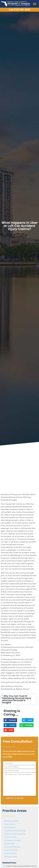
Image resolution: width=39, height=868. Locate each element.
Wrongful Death (11, 857)
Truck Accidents (11, 850)
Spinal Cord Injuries (12, 847)
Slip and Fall (9, 844)
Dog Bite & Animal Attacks (15, 831)
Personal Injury (10, 837)
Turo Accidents (10, 853)
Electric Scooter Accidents (15, 834)
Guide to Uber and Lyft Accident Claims (21, 866)
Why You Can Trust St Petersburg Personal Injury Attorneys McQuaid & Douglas (17, 699)
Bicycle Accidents (11, 821)
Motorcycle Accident (13, 840)
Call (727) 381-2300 (19, 10)
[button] (35, 4)
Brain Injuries (10, 824)
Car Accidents (10, 827)
